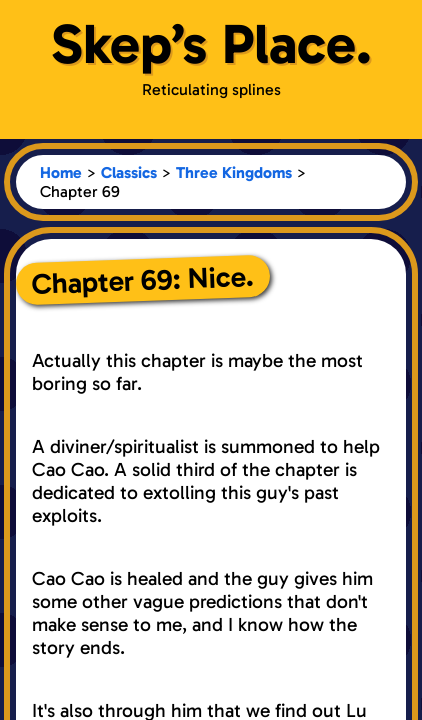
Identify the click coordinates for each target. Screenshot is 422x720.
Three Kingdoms (234, 172)
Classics (129, 172)
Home (61, 172)
